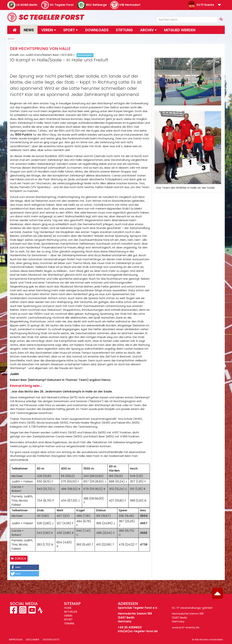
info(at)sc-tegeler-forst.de (138, 631)
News (29, 30)
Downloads (97, 30)
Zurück (20, 559)
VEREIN (68, 616)
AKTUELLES (71, 612)
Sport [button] (71, 30)
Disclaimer (33, 640)
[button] (219, 5)
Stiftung (124, 30)
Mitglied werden (180, 30)
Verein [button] (49, 30)
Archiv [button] (148, 30)
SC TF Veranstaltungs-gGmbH (192, 608)
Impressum (16, 640)
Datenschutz (51, 640)
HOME (68, 608)
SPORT (68, 619)
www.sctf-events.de (186, 627)
